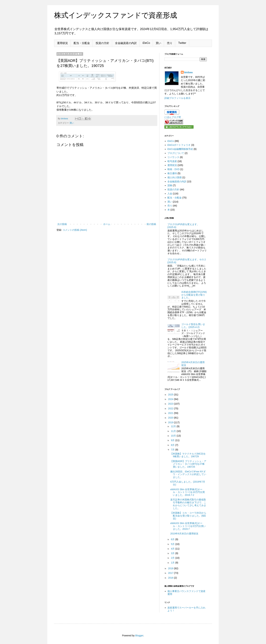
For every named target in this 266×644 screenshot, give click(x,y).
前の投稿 (151, 224)
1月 (173, 563)
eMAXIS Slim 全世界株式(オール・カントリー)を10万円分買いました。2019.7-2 (188, 492)
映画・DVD (174, 169)
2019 (171, 422)
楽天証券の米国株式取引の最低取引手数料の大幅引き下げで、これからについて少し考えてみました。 (188, 504)
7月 (173, 450)
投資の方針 (102, 43)
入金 (170, 194)
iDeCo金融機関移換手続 (180, 149)
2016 (171, 578)
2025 (171, 395)
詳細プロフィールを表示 (177, 98)
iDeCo (146, 43)
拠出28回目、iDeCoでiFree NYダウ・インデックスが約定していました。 (188, 474)
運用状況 (62, 43)
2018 (171, 568)
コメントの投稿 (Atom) (75, 230)
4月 (173, 549)
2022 (171, 408)
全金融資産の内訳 (126, 43)
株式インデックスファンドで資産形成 (116, 15)
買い (158, 43)
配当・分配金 (82, 43)
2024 (171, 399)
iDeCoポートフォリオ (179, 145)
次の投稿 (62, 224)
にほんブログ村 (173, 117)
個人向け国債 (175, 177)
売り (170, 43)
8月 (173, 445)
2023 (171, 404)
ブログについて (176, 153)
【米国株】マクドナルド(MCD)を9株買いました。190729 (188, 455)
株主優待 (172, 173)
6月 (173, 539)
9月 (173, 440)
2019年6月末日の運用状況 (184, 534)
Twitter (182, 43)
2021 (171, 413)
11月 (174, 431)
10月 (174, 436)
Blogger (139, 636)
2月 (173, 558)
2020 (171, 418)
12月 (174, 426)
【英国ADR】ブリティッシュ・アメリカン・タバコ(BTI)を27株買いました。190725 (188, 464)
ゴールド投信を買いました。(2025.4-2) (193, 326)
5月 (173, 544)
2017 (171, 573)
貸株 (170, 185)
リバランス (173, 157)
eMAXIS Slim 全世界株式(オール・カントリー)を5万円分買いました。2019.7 (188, 526)
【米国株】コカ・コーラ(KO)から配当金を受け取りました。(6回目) (188, 516)
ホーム (107, 224)
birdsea (188, 72)
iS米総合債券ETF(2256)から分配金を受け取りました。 (194, 295)
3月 (173, 553)
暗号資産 (172, 161)
